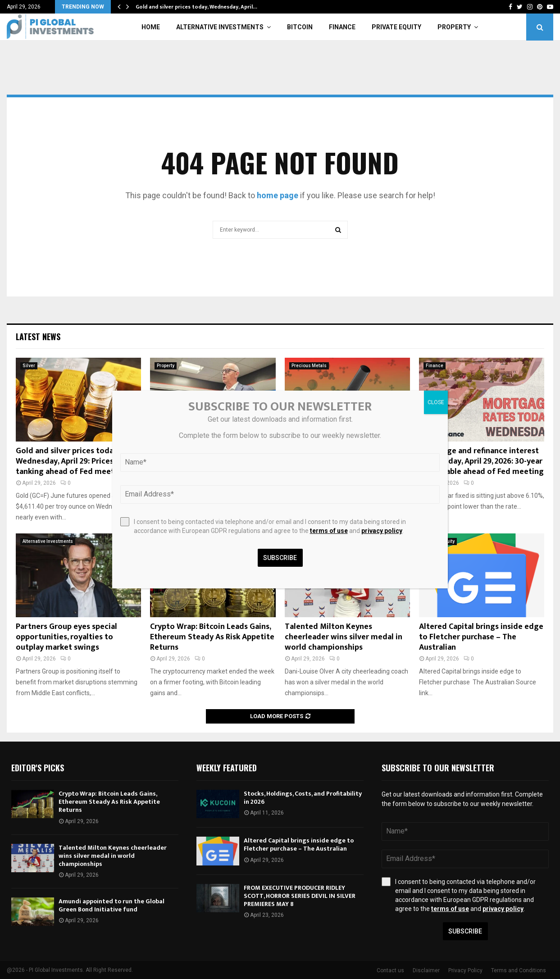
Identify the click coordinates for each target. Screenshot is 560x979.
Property (454, 27)
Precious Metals (309, 366)
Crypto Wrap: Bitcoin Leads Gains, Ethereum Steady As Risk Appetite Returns (212, 637)
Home (151, 27)
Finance (342, 27)
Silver (29, 366)
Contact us (390, 970)
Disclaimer (426, 970)
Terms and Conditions (519, 970)
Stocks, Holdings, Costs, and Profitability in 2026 (303, 798)
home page (278, 195)
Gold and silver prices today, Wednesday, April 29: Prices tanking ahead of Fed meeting (71, 462)
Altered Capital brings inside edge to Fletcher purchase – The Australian (481, 637)
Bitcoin (300, 27)
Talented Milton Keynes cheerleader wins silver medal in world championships (344, 637)
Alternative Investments (220, 27)
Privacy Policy (465, 970)
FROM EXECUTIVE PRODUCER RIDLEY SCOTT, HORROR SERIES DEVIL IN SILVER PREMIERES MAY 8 (300, 896)
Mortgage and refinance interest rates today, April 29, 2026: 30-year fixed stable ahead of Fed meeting (481, 462)
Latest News (38, 337)
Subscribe (465, 931)
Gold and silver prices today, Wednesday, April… (196, 7)
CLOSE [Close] (436, 402)
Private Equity (396, 27)
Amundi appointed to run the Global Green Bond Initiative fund (112, 905)
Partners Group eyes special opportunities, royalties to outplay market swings (66, 637)
